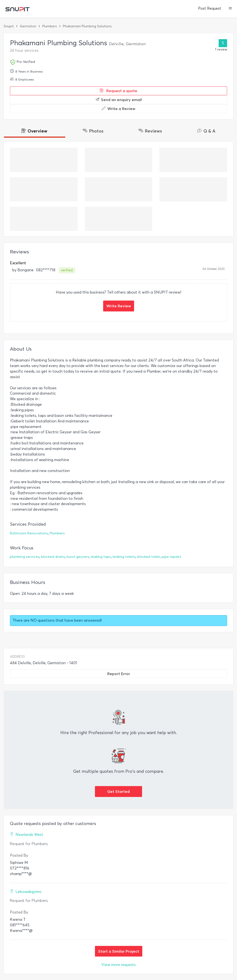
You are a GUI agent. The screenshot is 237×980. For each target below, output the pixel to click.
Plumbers (50, 26)
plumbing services (25, 557)
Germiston (28, 26)
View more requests (119, 965)
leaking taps (101, 557)
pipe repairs (171, 557)
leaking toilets (124, 557)
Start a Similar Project (119, 951)
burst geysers (78, 557)
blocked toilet (149, 557)
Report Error (119, 674)
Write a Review (118, 109)
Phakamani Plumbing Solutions (87, 26)
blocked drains (53, 557)
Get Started (118, 791)
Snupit (9, 26)
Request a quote (118, 91)
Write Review (119, 306)
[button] (230, 9)
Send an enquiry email (119, 100)
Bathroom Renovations (29, 533)
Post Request (210, 8)
